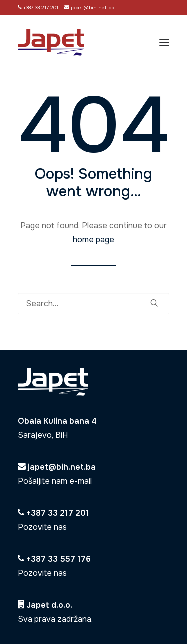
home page (93, 239)
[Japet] (51, 43)
